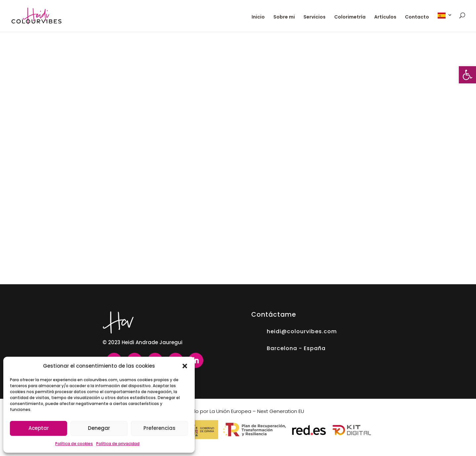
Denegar (99, 428)
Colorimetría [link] (350, 17)
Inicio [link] (258, 17)
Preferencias (159, 428)
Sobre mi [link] (284, 17)
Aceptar (39, 428)
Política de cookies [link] (74, 444)
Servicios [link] (315, 17)
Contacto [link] (417, 17)
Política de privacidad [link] (118, 444)
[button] (185, 366)
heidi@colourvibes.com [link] (302, 331)
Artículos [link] (385, 17)
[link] (467, 75)
